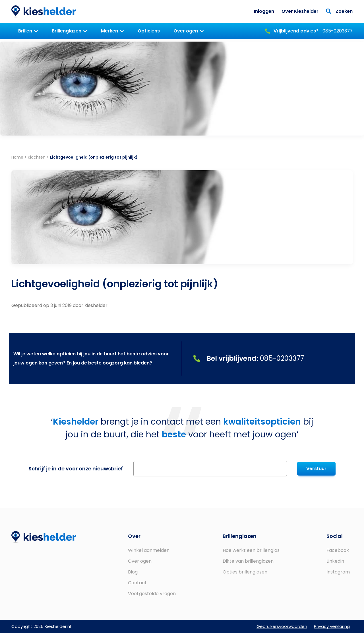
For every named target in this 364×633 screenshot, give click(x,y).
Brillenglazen (67, 31)
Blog (133, 572)
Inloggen (264, 11)
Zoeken (339, 11)
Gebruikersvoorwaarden (282, 626)
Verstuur (316, 469)
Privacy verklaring (332, 626)
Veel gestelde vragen (152, 594)
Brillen (25, 31)
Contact (137, 583)
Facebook (338, 550)
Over (134, 536)
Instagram (338, 572)
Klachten (37, 157)
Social (335, 536)
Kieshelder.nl (44, 12)
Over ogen (186, 31)
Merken (109, 31)
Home (17, 157)
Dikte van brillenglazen (248, 561)
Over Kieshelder (300, 11)
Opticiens (149, 31)
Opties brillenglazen (245, 572)
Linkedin (335, 561)
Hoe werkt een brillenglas (251, 550)
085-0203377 (309, 31)
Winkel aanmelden (149, 550)
